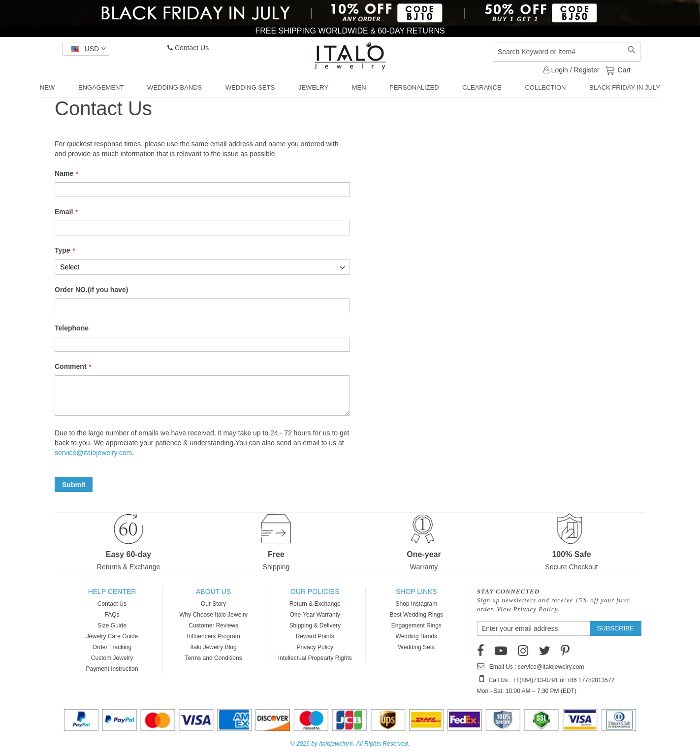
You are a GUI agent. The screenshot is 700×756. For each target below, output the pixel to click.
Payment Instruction (112, 669)
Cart (623, 69)
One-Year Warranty (315, 615)
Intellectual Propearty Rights (315, 658)
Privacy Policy (315, 647)
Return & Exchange (315, 604)
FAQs (112, 615)
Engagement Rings (416, 625)
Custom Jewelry (112, 658)
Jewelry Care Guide (112, 636)
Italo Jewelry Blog (214, 647)
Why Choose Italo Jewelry (213, 615)
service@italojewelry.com (93, 453)
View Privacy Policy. (528, 609)
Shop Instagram (416, 604)
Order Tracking (112, 647)
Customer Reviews (213, 625)
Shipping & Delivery (315, 625)
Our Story (213, 604)
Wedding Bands (417, 636)
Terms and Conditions (214, 658)
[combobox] (567, 52)
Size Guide (112, 625)
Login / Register (572, 70)
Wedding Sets (417, 647)
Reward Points (315, 636)
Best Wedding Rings (417, 615)
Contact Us (188, 48)
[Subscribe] (616, 628)
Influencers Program (214, 636)
